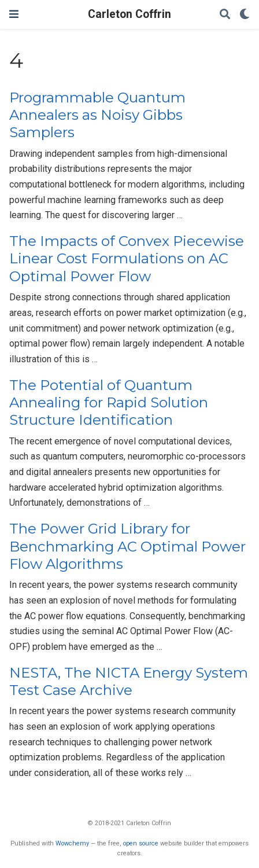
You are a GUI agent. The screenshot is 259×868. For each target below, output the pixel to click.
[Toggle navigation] (14, 14)
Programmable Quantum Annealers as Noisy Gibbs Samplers (97, 115)
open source (141, 843)
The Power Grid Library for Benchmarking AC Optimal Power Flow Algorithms (127, 546)
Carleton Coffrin (129, 14)
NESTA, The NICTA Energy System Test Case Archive (129, 681)
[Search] (225, 15)
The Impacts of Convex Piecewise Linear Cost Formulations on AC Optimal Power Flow (127, 259)
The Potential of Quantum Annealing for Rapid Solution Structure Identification (109, 403)
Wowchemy (72, 843)
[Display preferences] (245, 15)
